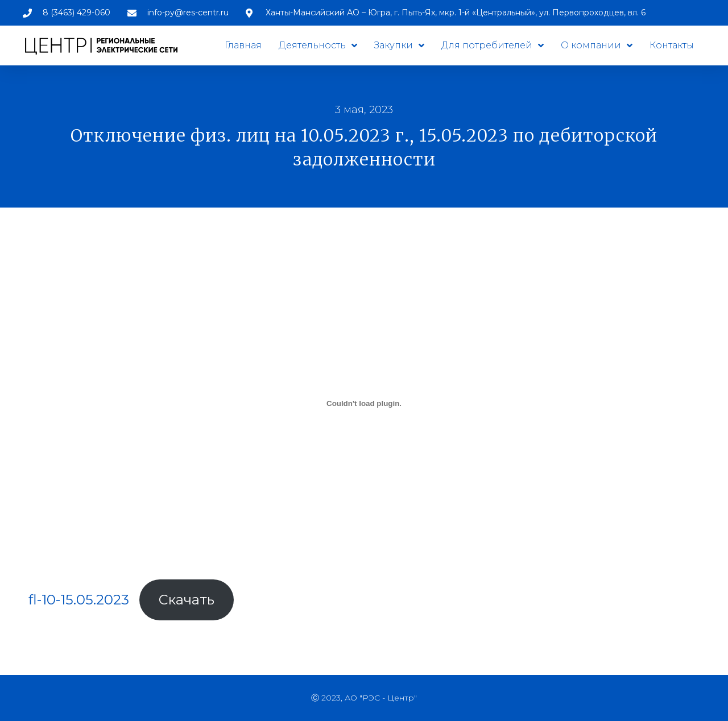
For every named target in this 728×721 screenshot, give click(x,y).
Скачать (187, 600)
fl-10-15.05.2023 (79, 600)
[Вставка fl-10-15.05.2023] (364, 403)
